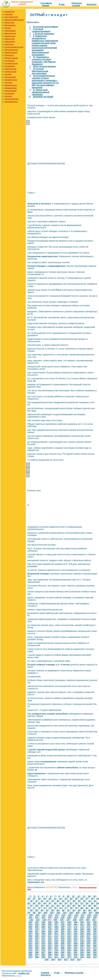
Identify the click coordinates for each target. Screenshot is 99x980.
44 (34, 903)
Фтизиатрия (9, 93)
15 (94, 896)
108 (97, 913)
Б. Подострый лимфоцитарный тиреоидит (41, 92)
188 (43, 931)
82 (92, 908)
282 (82, 950)
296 (30, 955)
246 (62, 943)
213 (62, 936)
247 (69, 943)
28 (92, 899)
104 (71, 913)
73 (45, 908)
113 (57, 915)
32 (42, 901)
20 (50, 899)
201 (56, 934)
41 (90, 901)
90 (63, 910)
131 (31, 920)
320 (59, 960)
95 (90, 910)
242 (37, 943)
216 (82, 936)
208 (30, 936)
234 (56, 941)
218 (95, 936)
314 (75, 957)
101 (52, 913)
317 (95, 957)
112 (50, 915)
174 (95, 927)
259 (75, 946)
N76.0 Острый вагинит (45, 66)
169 (62, 927)
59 (42, 906)
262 (95, 946)
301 (62, 955)
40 (84, 901)
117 (82, 915)
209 (37, 936)
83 (98, 908)
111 (44, 915)
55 (92, 903)
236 (69, 941)
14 (89, 896)
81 (87, 908)
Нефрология (10, 42)
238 (82, 941)
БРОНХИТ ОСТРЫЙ (43, 97)
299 (50, 955)
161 (82, 924)
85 (37, 910)
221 (43, 938)
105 (78, 913)
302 (69, 955)
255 (50, 946)
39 (79, 901)
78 (71, 908)
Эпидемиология (11, 102)
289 (56, 953)
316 (88, 957)
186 (30, 931)
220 (37, 938)
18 (39, 899)
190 (56, 931)
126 (69, 917)
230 (30, 941)
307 (30, 957)
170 (69, 927)
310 (50, 957)
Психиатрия (9, 61)
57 (31, 906)
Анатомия (9, 14)
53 (82, 903)
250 (88, 943)
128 (82, 917)
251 (95, 943)
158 (62, 924)
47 (50, 903)
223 (56, 938)
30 (31, 901)
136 (62, 920)
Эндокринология (11, 99)
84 (31, 910)
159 (69, 924)
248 (75, 943)
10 (68, 896)
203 (69, 934)
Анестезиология (11, 17)
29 (98, 899)
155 (43, 924)
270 (75, 948)
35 (58, 901)
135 (55, 920)
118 (89, 915)
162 (88, 924)
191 (62, 931)
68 (90, 906)
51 (71, 903)
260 (82, 946)
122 (43, 917)
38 (74, 901)
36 (63, 901)
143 (37, 922)
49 (60, 903)
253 (37, 946)
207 (95, 934)
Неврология (9, 39)
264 (37, 948)
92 (74, 910)
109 (31, 915)
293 (82, 953)
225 (69, 938)
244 (50, 943)
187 (37, 931)
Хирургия (8, 96)
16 (29, 899)
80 (82, 908)
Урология (8, 83)
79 (76, 908)
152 (95, 922)
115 (69, 915)
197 (30, 934)
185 (95, 929)
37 (68, 901)
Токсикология (10, 77)
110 (37, 915)
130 (95, 917)
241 (30, 943)
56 (98, 903)
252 (30, 946)
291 (69, 953)
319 (53, 960)
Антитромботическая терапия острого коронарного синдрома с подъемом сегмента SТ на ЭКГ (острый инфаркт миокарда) (45, 82)
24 (71, 899)
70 (29, 908)
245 (56, 943)
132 (38, 920)
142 (30, 922)
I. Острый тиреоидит (44, 34)
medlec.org (24, 973)
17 (34, 899)
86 (42, 910)
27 (87, 899)
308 (37, 957)
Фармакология (11, 85)
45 (39, 903)
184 (88, 929)
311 (56, 957)
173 (88, 927)
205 (82, 934)
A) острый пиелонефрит (46, 27)
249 (82, 943)
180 (62, 929)
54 (87, 903)
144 (43, 922)
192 (69, 931)
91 (68, 910)
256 (56, 946)
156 (50, 924)
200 (50, 934)
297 (37, 955)
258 (69, 946)
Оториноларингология (14, 47)
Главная (45, 973)
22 (60, 899)
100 (45, 913)
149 (75, 922)
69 (95, 906)
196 (95, 931)
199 (43, 934)
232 (43, 941)
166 (43, 927)
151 (88, 922)
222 (50, 938)
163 (95, 924)
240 (95, 941)
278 (56, 950)
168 (56, 927)
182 (75, 929)
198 (37, 934)
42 (95, 901)
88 (52, 910)
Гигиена (8, 28)
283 (88, 950)
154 (37, 924)
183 (82, 929)
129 (88, 917)
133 (44, 920)
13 (84, 896)
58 (37, 906)
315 (82, 957)
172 (82, 927)
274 (30, 950)
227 (82, 938)
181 (69, 929)
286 (37, 953)
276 (43, 950)
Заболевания (10, 31)
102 (58, 913)
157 (56, 924)
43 (29, 903)
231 (37, 941)
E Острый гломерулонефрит (41, 30)
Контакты (92, 4)
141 (94, 920)
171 (75, 927)
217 (88, 936)
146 (56, 922)
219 (30, 938)
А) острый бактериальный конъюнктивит (40, 71)
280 (69, 950)
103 (65, 913)
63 (63, 906)
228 (88, 938)
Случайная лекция (46, 4)
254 (43, 946)
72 (39, 908)
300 (56, 955)
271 (82, 948)
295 (95, 953)
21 (55, 899)
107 (90, 913)
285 (30, 953)
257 (62, 946)
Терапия (8, 74)
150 (82, 922)
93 (79, 910)
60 (47, 906)
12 (78, 896)
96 (95, 910)
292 (75, 953)
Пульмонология (11, 63)
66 (79, 906)
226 (75, 938)
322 (72, 960)
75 (55, 908)
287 (43, 953)
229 (95, 938)
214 (69, 936)
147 (62, 922)
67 (84, 906)
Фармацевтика (11, 88)
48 (55, 903)
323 (79, 960)
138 (75, 920)
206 (88, 934)
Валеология (9, 22)
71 (34, 908)
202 (62, 934)
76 (60, 908)
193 (75, 931)
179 (56, 929)
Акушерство (9, 12)
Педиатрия (9, 55)
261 (88, 946)
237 (75, 941)
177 (43, 929)
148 (69, 922)
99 (39, 913)
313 (69, 957)
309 (43, 957)
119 (95, 915)
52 (76, 903)
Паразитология (11, 52)
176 (37, 929)
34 (52, 901)
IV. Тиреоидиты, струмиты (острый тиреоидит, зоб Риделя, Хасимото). (44, 61)
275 (37, 950)
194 (82, 931)
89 (58, 910)
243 (43, 943)
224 (62, 938)
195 (88, 931)
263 (30, 948)
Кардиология (10, 36)
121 (37, 917)
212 (56, 936)
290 (62, 953)
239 (88, 941)
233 (50, 941)
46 (45, 903)
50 (66, 903)
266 (50, 948)
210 (43, 936)
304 (82, 955)
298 (43, 955)
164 (30, 927)
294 (88, 953)
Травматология (11, 80)
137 (68, 920)
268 (62, 948)
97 (29, 913)
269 (69, 948)
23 (66, 899)
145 (50, 922)
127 (75, 917)
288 (50, 953)
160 (75, 924)
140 (87, 920)
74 (50, 908)
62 (58, 906)
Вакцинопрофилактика (14, 20)
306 (95, 955)
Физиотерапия (10, 91)
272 (88, 948)
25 (76, 899)
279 (62, 950)
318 (46, 960)
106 (84, 913)
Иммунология (10, 33)
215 (75, 936)
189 (50, 931)
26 (82, 899)
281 (75, 950)
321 (66, 960)
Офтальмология (11, 50)
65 (74, 906)
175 (30, 929)
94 (84, 910)
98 (34, 913)
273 (95, 948)
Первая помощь (11, 58)
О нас (62, 4)
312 (62, 957)
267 (56, 948)
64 (68, 906)
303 (75, 955)
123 (50, 917)
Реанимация (10, 66)
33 (47, 901)
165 (37, 927)
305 (88, 955)
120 (30, 917)
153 (30, 924)
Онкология (9, 44)
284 (95, 950)
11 (73, 896)
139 (81, 920)
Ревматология (10, 69)
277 (50, 950)
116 (76, 915)
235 (62, 941)
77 (66, 908)
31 (37, 901)
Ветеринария (10, 25)
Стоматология (10, 72)
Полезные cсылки (77, 4)
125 (62, 917)
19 (45, 899)
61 (52, 906)
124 (56, 917)
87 (47, 910)
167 (50, 927)
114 (63, 915)
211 (50, 936)
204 (75, 934)
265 (43, 948)
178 (50, 929)
